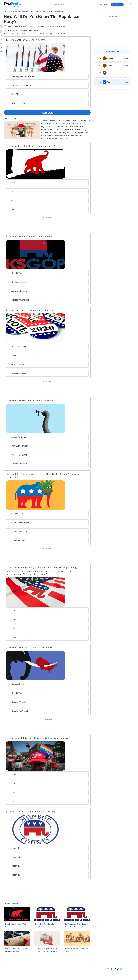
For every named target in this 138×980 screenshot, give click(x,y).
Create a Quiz (117, 5)
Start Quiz (47, 113)
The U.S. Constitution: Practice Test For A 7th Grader (16, 950)
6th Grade (40, 26)
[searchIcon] (91, 4)
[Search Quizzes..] (73, 5)
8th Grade (55, 26)
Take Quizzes (102, 5)
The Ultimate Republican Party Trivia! (16, 925)
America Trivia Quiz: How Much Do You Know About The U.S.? (46, 950)
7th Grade (48, 26)
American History (26, 26)
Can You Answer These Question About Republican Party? (77, 925)
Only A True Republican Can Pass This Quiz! (45, 925)
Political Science (13, 26)
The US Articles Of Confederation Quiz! (77, 950)
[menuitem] (102, 5)
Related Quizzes (12, 903)
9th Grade (62, 26)
